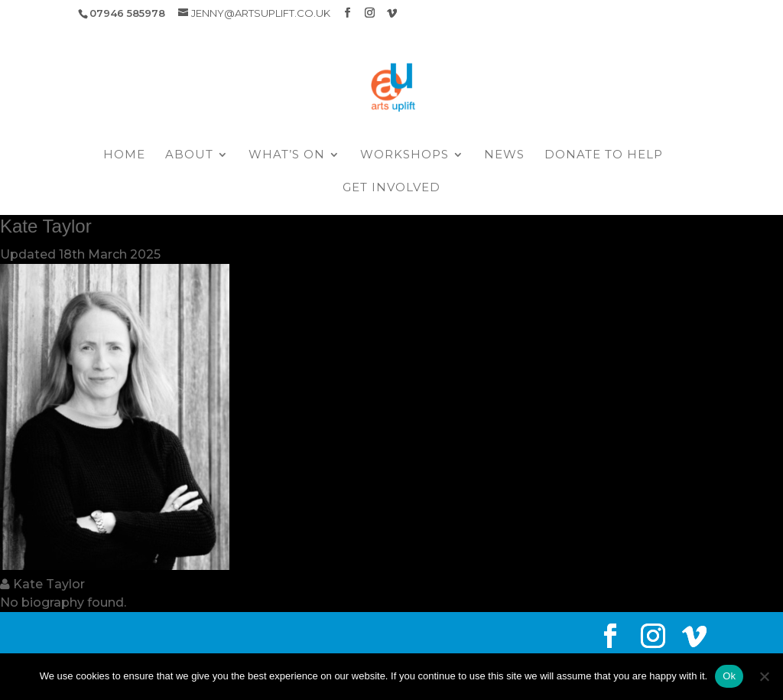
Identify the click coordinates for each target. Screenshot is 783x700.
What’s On (287, 155)
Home (124, 155)
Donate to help (604, 155)
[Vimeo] (392, 13)
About (189, 155)
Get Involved (391, 188)
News (504, 155)
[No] (764, 676)
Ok (729, 676)
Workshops (404, 155)
